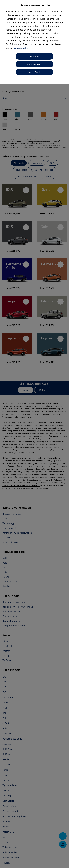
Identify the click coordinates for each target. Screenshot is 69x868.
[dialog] (34, 434)
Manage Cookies (34, 72)
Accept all (34, 56)
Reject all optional (34, 64)
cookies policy (21, 48)
